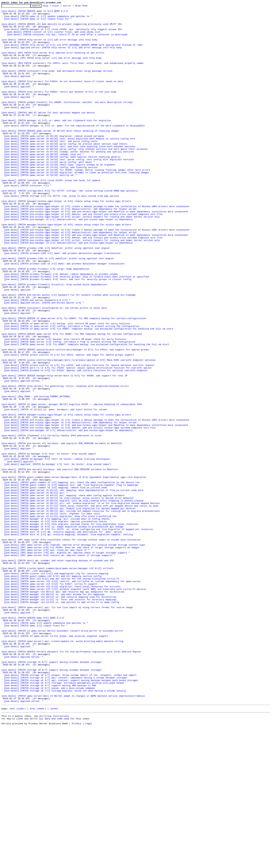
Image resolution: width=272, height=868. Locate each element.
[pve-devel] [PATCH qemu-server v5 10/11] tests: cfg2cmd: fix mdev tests (52, 616)
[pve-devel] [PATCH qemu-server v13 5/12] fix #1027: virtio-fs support (51, 700)
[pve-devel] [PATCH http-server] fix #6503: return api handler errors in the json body (59, 109)
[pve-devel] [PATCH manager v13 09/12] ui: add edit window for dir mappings (54, 712)
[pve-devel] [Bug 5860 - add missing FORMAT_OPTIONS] (36, 475)
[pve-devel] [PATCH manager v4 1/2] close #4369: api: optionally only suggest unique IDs (63, 34)
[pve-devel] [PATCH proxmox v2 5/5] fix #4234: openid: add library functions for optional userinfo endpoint (76, 444)
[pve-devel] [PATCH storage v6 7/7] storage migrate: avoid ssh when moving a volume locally (65, 828)
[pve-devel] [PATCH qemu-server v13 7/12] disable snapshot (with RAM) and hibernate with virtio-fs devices (75, 706)
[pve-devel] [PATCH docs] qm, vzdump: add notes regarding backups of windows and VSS (58, 672)
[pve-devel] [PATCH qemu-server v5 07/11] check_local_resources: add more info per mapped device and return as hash (81, 606)
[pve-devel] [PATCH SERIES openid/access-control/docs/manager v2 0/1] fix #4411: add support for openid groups (75, 419)
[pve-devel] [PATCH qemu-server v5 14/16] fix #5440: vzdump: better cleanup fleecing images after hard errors (77, 203)
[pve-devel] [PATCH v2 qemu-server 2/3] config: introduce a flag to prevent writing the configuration (72, 391)
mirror (73, 7)
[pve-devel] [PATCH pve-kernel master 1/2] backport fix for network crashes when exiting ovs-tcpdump (68, 353)
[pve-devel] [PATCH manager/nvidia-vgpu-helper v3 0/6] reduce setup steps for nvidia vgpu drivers (66, 269)
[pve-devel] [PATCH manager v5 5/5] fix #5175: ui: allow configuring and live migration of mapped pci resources (79, 634)
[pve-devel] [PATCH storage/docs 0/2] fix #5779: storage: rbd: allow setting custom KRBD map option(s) (70, 228)
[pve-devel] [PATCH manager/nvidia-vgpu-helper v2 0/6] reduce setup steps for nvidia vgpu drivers (66, 241)
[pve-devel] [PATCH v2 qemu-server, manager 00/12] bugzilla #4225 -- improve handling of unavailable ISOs (72, 484)
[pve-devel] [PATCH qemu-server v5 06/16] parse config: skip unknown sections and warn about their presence (76, 178)
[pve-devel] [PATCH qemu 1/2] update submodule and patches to (45, 747)
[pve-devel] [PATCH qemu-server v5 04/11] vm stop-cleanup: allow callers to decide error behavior (69, 597)
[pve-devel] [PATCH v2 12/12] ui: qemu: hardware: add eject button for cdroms (56, 491)
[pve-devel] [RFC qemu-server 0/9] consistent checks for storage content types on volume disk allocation (71, 647)
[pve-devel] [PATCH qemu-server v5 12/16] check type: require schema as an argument (60, 197)
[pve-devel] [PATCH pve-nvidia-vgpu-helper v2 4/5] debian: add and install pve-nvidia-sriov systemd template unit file (83, 256)
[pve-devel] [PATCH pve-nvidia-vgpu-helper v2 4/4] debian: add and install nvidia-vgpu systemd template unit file (80, 512)
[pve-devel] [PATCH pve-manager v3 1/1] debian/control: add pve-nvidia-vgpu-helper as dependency (68, 291)
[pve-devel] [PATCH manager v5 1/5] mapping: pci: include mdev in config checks (57, 622)
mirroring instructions (54, 857)
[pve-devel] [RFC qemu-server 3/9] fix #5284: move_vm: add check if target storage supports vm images (72, 656)
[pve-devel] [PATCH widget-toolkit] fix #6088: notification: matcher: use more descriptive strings (67, 122)
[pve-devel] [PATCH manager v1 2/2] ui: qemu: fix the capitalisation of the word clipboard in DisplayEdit (75, 150)
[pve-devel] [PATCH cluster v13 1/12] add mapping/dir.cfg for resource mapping (56, 687)
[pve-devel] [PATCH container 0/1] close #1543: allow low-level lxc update (51, 216)
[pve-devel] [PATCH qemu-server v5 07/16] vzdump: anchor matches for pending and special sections (69, 181)
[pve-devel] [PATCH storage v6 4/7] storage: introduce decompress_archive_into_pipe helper (64, 819)
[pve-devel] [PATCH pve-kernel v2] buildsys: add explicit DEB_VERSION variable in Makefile (62, 531)
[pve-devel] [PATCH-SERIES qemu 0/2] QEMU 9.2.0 (33, 741)
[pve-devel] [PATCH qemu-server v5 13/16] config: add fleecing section (51, 200)
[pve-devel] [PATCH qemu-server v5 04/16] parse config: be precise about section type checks (66, 172)
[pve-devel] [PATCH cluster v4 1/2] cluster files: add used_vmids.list (53, 37)
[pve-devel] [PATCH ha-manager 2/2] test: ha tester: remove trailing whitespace (57, 550)
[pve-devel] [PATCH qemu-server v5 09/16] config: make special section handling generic (62, 187)
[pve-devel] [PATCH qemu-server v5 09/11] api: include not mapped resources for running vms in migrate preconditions (82, 612)
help (51, 7)
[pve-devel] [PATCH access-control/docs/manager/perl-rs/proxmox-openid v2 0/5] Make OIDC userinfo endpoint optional (78, 431)
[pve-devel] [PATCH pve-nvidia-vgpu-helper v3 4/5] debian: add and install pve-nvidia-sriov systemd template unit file (83, 284)
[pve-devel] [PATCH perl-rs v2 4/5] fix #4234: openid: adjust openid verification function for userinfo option (78, 441)
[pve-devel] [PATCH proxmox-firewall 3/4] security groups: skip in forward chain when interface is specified (77, 331)
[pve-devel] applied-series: (22, 456)
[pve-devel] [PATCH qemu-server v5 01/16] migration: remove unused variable (54, 162)
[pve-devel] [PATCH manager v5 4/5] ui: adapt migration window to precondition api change (64, 631)
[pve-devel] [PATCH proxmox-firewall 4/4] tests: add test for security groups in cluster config (68, 334)
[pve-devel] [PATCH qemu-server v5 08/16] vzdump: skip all (43, 184)
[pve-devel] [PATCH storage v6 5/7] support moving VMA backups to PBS (50, 822)
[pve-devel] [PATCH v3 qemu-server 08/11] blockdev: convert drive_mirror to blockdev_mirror (62, 756)
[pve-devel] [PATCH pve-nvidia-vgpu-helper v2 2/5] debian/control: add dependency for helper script (70, 250)
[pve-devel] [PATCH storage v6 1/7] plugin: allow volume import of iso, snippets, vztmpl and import (70, 809)
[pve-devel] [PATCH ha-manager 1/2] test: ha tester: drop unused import (49, 544)
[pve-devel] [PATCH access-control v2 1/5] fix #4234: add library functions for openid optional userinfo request (79, 437)
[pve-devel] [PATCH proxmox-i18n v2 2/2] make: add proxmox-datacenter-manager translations (64, 316)
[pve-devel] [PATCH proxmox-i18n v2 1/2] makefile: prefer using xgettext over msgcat (58, 309)
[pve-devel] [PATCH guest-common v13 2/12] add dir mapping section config (53, 691)
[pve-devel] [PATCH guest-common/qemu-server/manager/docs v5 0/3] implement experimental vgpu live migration (74, 572)
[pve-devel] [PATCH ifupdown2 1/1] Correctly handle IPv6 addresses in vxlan (51, 522)
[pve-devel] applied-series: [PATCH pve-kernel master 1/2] (43, 362)
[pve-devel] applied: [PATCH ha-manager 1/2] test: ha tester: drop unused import (58, 556)
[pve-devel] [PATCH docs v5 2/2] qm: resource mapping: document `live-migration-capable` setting (68, 641)
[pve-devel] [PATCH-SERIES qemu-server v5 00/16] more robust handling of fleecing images (60, 156)
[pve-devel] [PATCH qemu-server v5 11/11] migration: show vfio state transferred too (60, 619)
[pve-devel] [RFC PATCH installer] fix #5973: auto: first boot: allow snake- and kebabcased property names (72, 75)
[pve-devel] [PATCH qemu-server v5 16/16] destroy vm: (39, 209)
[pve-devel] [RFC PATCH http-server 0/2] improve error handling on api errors (53, 62)
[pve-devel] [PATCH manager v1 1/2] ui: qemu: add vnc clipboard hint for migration (56, 144)
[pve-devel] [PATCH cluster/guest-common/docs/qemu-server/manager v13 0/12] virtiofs (58, 681)
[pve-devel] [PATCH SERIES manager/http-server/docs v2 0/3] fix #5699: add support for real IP (64, 450)
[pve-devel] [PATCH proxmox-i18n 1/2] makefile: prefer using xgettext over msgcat (56, 297)
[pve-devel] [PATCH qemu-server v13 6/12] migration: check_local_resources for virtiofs (62, 703)
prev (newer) (38, 849)
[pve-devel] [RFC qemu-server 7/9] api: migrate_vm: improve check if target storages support (66, 662)
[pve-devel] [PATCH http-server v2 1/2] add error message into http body (49, 47)
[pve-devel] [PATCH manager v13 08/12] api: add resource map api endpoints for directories (64, 709)
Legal (89, 865)
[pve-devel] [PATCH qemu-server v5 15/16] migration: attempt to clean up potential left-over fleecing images (77, 206)
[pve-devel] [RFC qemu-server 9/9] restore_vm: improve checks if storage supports (58, 666)
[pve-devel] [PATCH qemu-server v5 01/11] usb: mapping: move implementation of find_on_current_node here (74, 587)
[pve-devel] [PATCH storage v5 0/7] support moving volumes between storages (51, 794)
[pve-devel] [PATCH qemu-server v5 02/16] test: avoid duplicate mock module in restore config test (70, 166)
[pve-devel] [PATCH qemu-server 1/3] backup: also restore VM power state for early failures (65, 406)
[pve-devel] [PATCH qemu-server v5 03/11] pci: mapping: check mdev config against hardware (64, 594)
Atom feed (87, 7)
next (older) (18, 849)
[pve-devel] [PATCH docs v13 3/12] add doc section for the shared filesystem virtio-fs (62, 694)
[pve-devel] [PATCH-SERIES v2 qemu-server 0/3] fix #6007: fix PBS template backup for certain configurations (74, 381)
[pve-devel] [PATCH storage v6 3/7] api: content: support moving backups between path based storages (71, 816)
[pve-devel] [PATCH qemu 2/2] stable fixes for (35, 750)
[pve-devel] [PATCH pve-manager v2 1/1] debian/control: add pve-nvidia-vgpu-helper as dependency (68, 262)
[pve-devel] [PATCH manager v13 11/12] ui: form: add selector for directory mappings (60, 719)
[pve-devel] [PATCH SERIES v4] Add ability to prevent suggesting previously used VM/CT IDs (62, 28)
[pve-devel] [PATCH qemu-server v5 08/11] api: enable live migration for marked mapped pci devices (70, 609)
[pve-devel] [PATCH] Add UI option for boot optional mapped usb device (48, 134)
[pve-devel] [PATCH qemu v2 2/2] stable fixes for (37, 22)
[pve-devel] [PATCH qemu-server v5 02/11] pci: (35, 591)
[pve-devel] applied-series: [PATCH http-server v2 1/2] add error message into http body (63, 56)
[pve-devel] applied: (18, 91)
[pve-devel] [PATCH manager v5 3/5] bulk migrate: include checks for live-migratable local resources (71, 628)
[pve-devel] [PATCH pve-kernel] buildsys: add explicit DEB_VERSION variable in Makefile (60, 562)
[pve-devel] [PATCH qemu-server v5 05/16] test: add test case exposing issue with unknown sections (70, 175)
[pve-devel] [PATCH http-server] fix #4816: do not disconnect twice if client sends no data (62, 97)
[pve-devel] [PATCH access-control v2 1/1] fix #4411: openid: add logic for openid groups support (69, 425)
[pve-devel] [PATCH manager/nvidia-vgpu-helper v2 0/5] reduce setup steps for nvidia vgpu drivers (66, 497)
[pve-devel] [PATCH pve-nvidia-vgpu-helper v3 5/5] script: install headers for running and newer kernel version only (82, 287)
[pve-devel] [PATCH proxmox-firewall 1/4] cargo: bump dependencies (45, 322)
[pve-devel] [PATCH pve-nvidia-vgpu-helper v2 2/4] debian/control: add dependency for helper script (70, 506)
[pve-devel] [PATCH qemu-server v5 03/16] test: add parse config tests (51, 169)
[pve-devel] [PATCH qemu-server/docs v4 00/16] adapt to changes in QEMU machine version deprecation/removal (73, 834)
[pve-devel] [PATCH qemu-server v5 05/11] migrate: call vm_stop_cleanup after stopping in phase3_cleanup (74, 600)
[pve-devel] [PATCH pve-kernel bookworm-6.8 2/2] (36, 359)
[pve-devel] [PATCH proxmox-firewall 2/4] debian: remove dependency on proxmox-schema (61, 328)
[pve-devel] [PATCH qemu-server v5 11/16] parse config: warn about (48, 194)
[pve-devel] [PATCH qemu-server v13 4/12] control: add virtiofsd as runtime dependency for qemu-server (73, 697)
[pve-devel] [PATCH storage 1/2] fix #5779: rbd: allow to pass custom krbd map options (62, 234)
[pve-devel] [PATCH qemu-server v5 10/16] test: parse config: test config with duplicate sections (69, 191)
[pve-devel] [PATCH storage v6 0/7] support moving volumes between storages (51, 803)
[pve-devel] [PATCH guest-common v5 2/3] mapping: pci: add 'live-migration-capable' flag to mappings (71, 581)
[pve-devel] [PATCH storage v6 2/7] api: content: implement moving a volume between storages (66, 812)
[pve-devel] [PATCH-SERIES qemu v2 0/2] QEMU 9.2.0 (35, 12)
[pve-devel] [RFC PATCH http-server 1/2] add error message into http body (53, 69)
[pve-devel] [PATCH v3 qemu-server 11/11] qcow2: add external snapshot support (56, 762)
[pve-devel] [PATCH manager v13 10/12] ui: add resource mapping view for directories (60, 716)
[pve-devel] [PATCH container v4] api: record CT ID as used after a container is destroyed (67, 41)
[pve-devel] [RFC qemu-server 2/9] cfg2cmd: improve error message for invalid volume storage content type (75, 653)
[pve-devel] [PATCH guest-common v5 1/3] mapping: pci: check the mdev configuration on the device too (72, 578)
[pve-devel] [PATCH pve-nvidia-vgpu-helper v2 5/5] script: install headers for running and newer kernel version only (82, 259)
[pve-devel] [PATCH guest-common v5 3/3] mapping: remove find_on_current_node (56, 584)
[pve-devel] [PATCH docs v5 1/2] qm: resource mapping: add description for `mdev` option (63, 637)
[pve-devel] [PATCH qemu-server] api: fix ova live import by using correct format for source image (67, 728)
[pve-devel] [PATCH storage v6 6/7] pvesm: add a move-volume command (50, 825)
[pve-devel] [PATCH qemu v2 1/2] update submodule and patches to (47, 19)
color (61, 7)
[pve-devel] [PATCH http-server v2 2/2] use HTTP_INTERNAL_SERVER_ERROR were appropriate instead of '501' (74, 53)
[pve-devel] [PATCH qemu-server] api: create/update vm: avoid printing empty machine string (62, 769)
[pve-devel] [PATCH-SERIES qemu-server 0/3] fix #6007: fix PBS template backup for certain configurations (72, 400)
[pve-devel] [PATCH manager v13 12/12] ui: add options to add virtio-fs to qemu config (62, 722)
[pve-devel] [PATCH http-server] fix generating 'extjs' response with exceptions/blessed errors (65, 462)
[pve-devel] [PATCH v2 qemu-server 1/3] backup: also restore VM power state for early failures (67, 387)
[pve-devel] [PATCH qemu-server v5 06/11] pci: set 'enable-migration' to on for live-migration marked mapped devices (82, 603)
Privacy (77, 865)
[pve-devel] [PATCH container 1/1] (26, 222)
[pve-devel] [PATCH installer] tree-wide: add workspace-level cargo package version (57, 84)
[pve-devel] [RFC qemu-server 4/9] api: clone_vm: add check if (45, 659)
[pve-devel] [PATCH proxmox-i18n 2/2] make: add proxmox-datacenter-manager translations (62, 303)
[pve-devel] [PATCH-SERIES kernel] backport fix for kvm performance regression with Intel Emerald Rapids (71, 781)
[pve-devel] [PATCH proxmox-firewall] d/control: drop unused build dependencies (54, 341)
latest (54, 849)
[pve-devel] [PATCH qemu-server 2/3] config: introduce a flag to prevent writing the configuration (70, 409)
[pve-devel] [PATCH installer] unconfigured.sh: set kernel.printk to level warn (54, 369)
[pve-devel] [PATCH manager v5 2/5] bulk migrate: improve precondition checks (56, 625)
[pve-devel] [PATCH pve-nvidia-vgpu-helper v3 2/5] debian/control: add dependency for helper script (70, 278)
